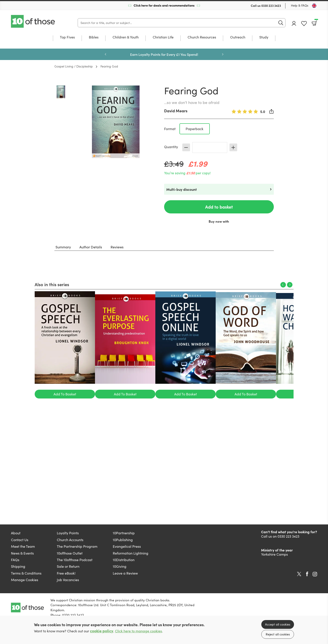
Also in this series (52, 284)
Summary (63, 247)
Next (223, 54)
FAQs (15, 560)
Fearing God (109, 66)
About (16, 533)
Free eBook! (66, 573)
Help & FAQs (300, 5)
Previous (106, 54)
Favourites (304, 24)
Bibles (94, 37)
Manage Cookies (25, 580)
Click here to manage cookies (138, 631)
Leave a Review (125, 573)
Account (294, 23)
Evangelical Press (127, 546)
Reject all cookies (278, 634)
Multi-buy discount (182, 189)
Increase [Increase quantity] (233, 147)
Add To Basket (65, 394)
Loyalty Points (68, 533)
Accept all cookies (278, 624)
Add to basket (219, 207)
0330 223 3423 (271, 5)
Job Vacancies (68, 580)
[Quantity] (210, 147)
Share (272, 111)
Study (264, 37)
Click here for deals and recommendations (164, 5)
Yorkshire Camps (274, 554)
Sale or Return (68, 566)
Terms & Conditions (26, 573)
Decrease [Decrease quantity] (186, 147)
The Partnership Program (77, 546)
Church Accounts (70, 540)
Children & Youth (126, 37)
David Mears (176, 111)
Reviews (117, 247)
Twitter (299, 574)
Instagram (315, 574)
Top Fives (67, 37)
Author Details (91, 247)
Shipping (18, 566)
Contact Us (20, 540)
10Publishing (123, 540)
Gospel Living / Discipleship (74, 66)
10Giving (120, 566)
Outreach (238, 37)
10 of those (33, 21)
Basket (316, 22)
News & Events (22, 553)
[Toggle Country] (314, 6)
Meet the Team (23, 546)
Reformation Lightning (131, 553)
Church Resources (202, 37)
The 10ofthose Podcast (75, 560)
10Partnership (124, 533)
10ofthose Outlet (70, 553)
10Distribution (124, 560)
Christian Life (163, 37)
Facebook (307, 574)
